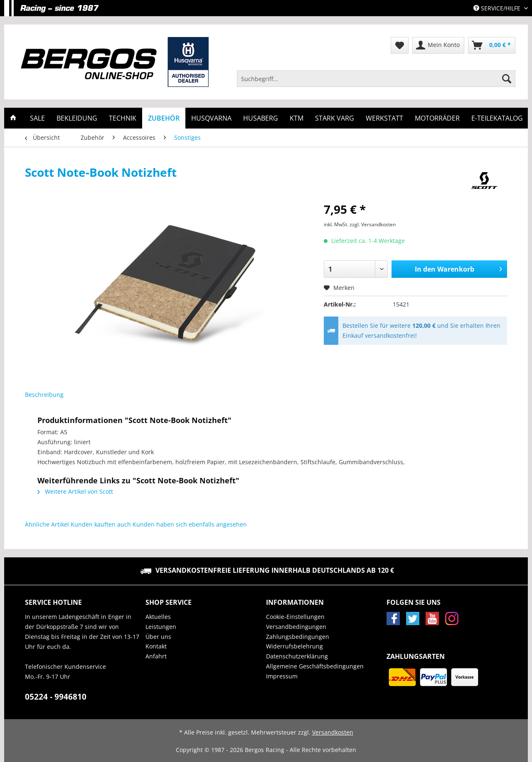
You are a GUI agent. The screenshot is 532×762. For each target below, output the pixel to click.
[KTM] (297, 118)
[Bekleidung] (77, 118)
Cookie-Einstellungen (295, 617)
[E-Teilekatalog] (497, 118)
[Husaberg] (261, 118)
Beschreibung (44, 395)
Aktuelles (158, 617)
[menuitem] (376, 83)
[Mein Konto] (438, 45)
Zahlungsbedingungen (298, 637)
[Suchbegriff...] (376, 79)
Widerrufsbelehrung (294, 646)
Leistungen (161, 627)
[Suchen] (507, 79)
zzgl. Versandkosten (373, 224)
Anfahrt (156, 656)
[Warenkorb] (492, 45)
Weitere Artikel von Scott (75, 491)
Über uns (158, 637)
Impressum (282, 676)
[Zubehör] (164, 118)
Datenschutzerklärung (297, 656)
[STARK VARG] (335, 118)
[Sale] (37, 118)
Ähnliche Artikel (47, 524)
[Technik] (123, 118)
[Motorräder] (437, 118)
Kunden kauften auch (101, 524)
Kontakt (156, 646)
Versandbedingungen (296, 627)
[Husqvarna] (211, 118)
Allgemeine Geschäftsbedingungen (315, 666)
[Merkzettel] (400, 45)
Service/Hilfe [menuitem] (498, 8)
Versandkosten (333, 732)
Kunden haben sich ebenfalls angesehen (190, 524)
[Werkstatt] (384, 118)
